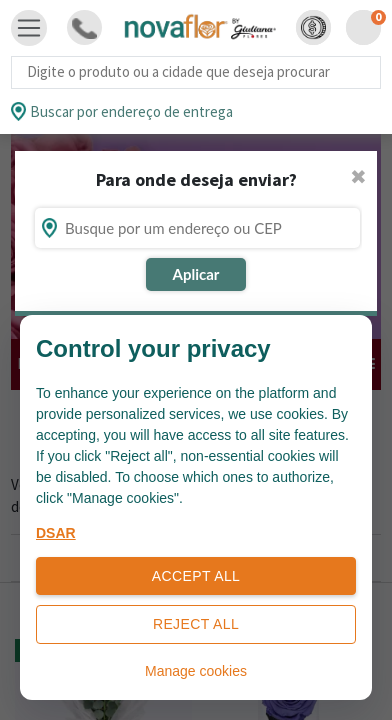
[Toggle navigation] (29, 28)
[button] (313, 27)
